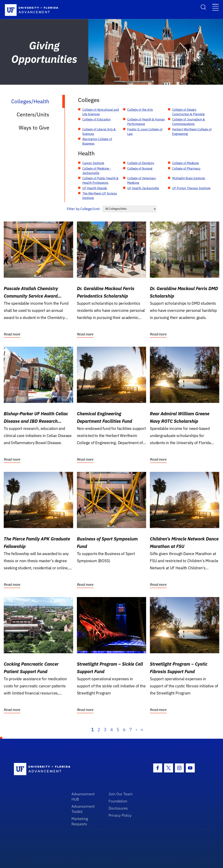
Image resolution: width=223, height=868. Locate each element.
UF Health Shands (95, 188)
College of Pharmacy (186, 168)
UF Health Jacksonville (143, 188)
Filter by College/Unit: (84, 209)
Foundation (118, 801)
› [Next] (136, 730)
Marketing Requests (80, 821)
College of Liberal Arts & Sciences (99, 132)
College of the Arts (140, 110)
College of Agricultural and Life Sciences (101, 112)
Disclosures (118, 808)
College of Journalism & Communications (188, 122)
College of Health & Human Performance (146, 122)
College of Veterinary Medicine (142, 180)
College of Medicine (185, 163)
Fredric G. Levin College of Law (145, 132)
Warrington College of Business (97, 141)
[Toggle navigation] (216, 7)
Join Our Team (121, 794)
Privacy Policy (120, 815)
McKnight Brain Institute (189, 178)
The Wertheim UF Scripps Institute (100, 196)
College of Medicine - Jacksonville (97, 171)
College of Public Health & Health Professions (100, 180)
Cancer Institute (93, 163)
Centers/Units (33, 114)
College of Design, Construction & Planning (188, 112)
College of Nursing (140, 168)
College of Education (96, 119)
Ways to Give (34, 128)
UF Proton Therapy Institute (191, 188)
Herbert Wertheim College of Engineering (192, 132)
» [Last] (142, 730)
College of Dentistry (141, 163)
